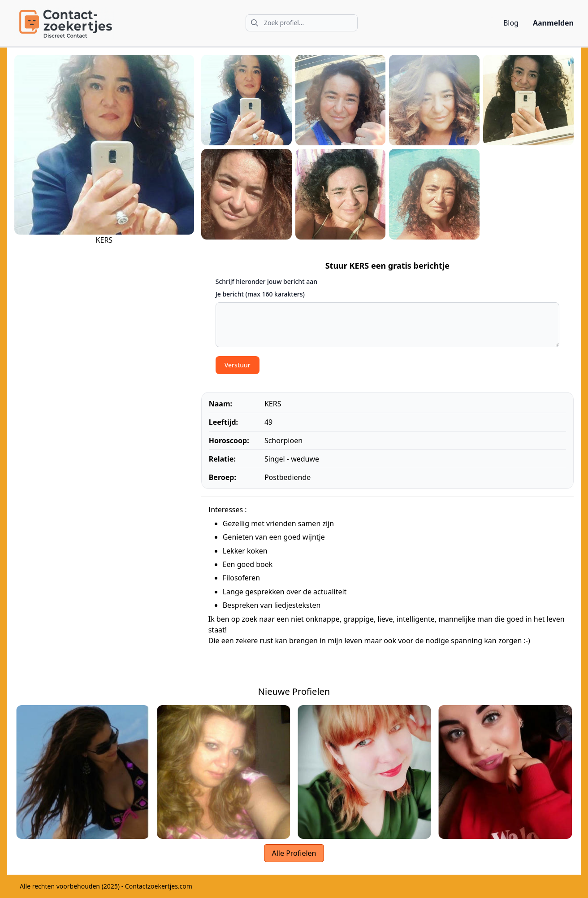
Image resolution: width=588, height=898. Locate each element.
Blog (511, 23)
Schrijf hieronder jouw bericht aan (266, 281)
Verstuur (238, 365)
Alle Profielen (294, 853)
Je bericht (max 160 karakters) (260, 294)
